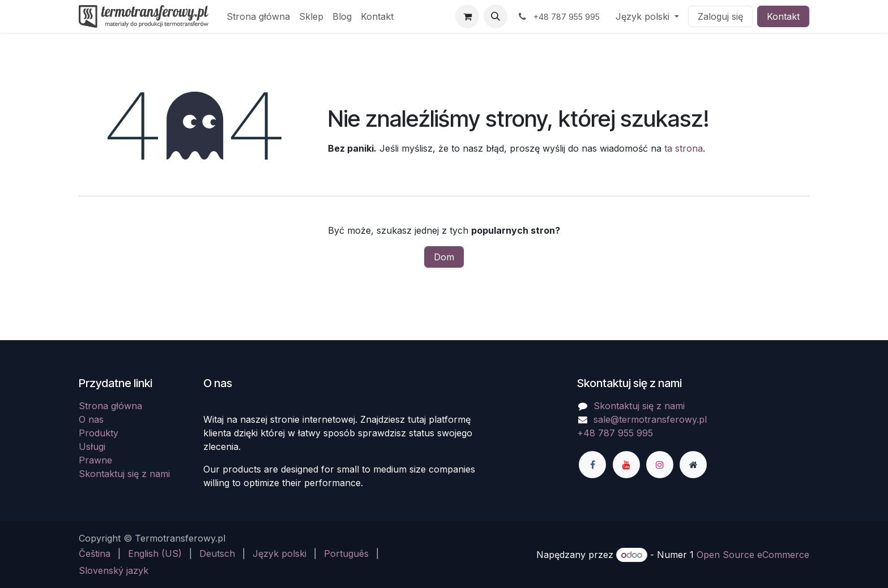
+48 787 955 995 (615, 433)
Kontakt (783, 16)
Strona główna (110, 406)
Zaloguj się (720, 16)
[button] (496, 16)
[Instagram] (660, 465)
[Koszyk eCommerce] (467, 16)
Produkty (99, 433)
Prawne (95, 460)
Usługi (92, 447)
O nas (91, 419)
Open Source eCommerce (753, 555)
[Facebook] (592, 465)
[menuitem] (258, 16)
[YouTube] (626, 465)
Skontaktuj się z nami (124, 474)
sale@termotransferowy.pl (650, 419)
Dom (444, 257)
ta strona (684, 148)
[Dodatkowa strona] (693, 465)
